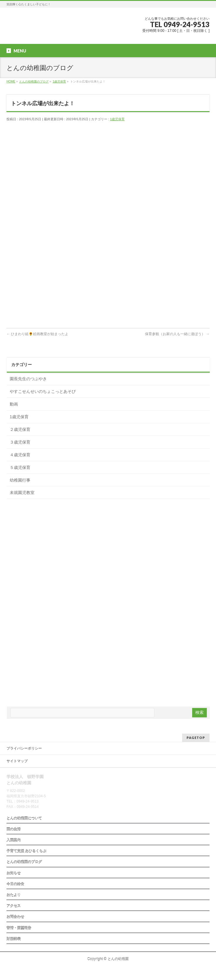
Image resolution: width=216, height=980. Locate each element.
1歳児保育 (117, 119)
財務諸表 (14, 939)
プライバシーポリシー (24, 748)
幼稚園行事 (20, 480)
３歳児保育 (20, 442)
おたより (14, 895)
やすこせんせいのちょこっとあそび (43, 391)
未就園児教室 (22, 493)
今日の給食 (15, 884)
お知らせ (14, 873)
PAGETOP (196, 738)
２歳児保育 (20, 429)
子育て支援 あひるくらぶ (26, 851)
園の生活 (14, 829)
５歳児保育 (20, 467)
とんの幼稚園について (24, 818)
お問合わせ (15, 917)
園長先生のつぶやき (28, 379)
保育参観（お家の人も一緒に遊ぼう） (177, 334)
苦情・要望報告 (19, 928)
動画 (14, 404)
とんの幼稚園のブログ (24, 862)
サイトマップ (17, 761)
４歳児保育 (20, 455)
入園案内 (14, 840)
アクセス (14, 906)
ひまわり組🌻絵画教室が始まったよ (37, 334)
